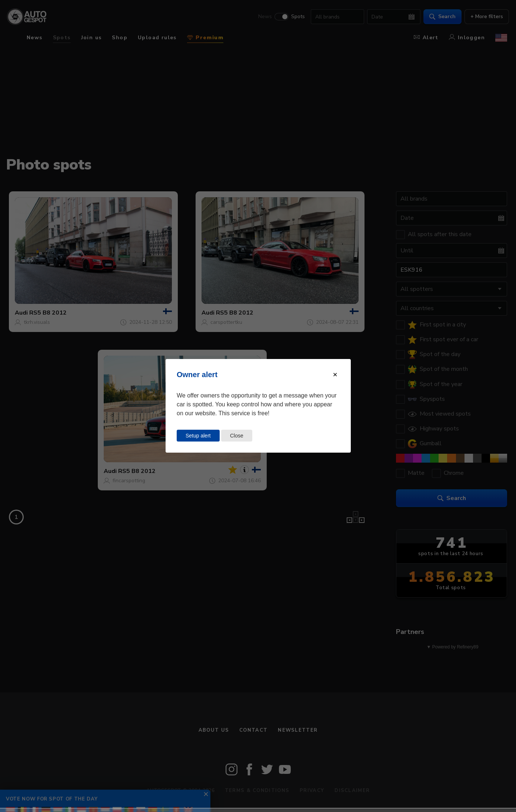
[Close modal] (335, 375)
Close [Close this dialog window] (237, 436)
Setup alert (198, 436)
